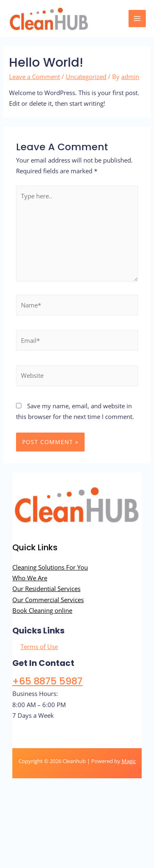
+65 (47, 681)
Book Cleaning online (42, 610)
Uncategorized (86, 77)
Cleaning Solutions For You (50, 567)
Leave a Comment (34, 77)
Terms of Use (39, 647)
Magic (129, 761)
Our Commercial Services (48, 600)
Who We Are (30, 578)
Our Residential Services (46, 589)
